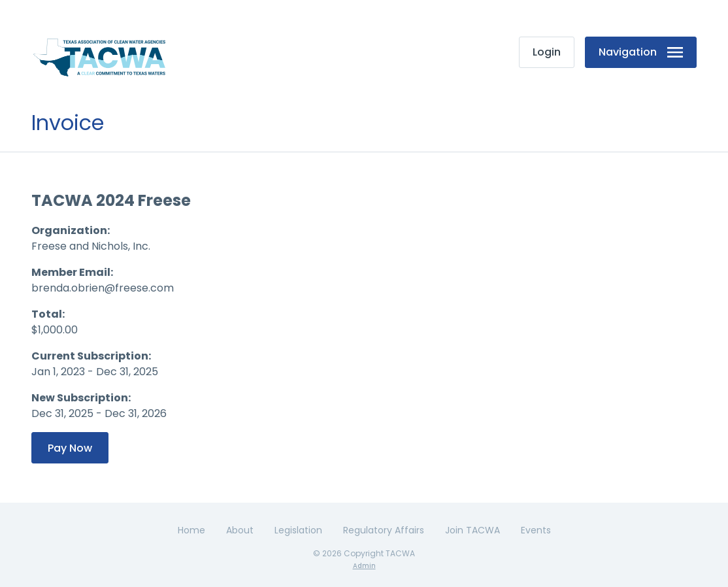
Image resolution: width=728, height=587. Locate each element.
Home (191, 530)
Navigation (641, 52)
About (240, 530)
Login (547, 52)
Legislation (298, 530)
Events (536, 530)
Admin (364, 566)
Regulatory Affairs (384, 530)
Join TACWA (472, 530)
